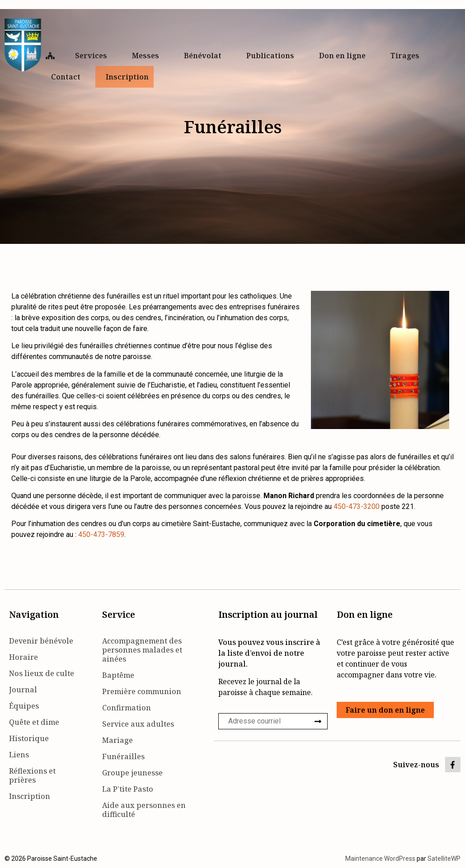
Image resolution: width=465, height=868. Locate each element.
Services (93, 56)
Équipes (24, 706)
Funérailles (123, 756)
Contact (68, 77)
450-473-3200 (357, 506)
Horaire (23, 657)
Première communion (142, 691)
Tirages (405, 56)
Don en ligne (345, 56)
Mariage (117, 740)
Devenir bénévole (41, 641)
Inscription (127, 77)
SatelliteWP (444, 859)
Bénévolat (205, 56)
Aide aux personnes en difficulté (144, 810)
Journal (23, 690)
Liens (19, 755)
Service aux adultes (138, 724)
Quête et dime (34, 722)
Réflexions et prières (32, 775)
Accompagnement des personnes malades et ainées (142, 650)
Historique (29, 738)
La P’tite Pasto (128, 789)
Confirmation (127, 708)
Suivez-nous (416, 765)
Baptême (118, 675)
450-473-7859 (101, 534)
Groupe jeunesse (132, 773)
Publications (272, 56)
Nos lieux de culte (42, 673)
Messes (148, 56)
